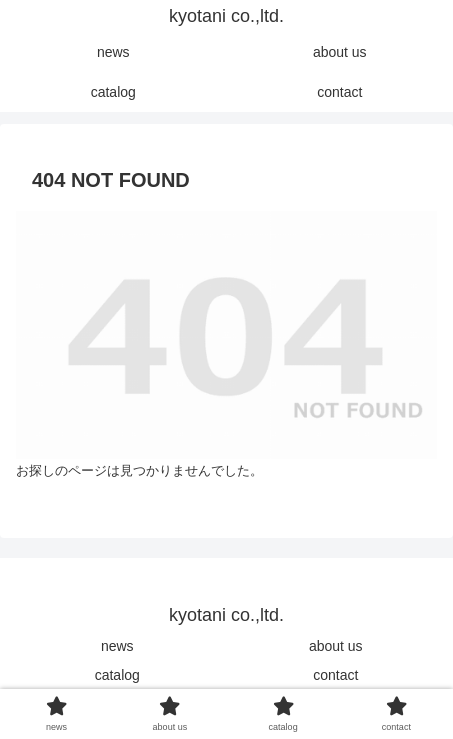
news (117, 646)
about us (336, 646)
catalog (117, 675)
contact (335, 675)
